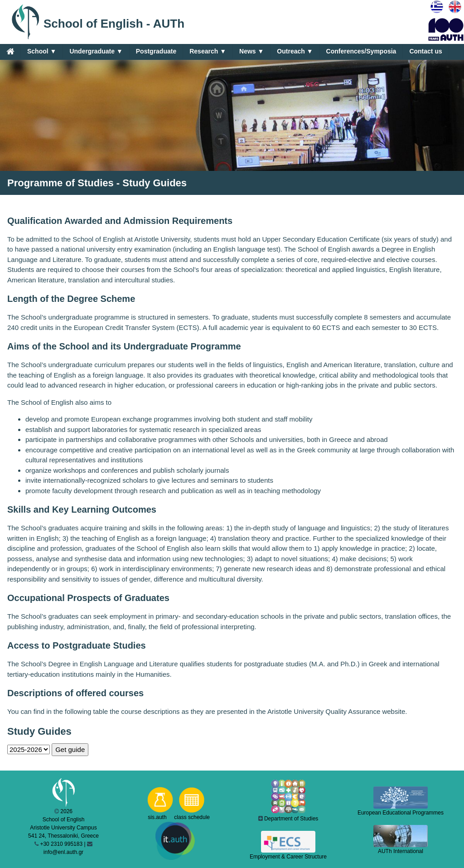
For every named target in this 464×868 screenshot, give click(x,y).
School (42, 51)
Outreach (295, 51)
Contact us (425, 51)
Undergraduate (96, 51)
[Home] (10, 51)
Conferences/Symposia (361, 51)
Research (208, 51)
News (251, 51)
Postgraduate (156, 51)
